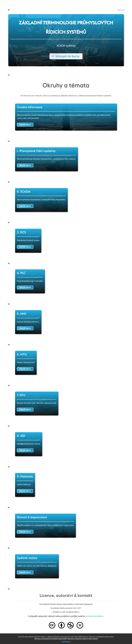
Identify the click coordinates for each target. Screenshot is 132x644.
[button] (9, 10)
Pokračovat (66, 642)
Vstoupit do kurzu (66, 56)
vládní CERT (77, 608)
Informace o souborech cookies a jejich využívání (82, 639)
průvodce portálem (94, 616)
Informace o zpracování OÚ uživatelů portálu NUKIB (50, 639)
